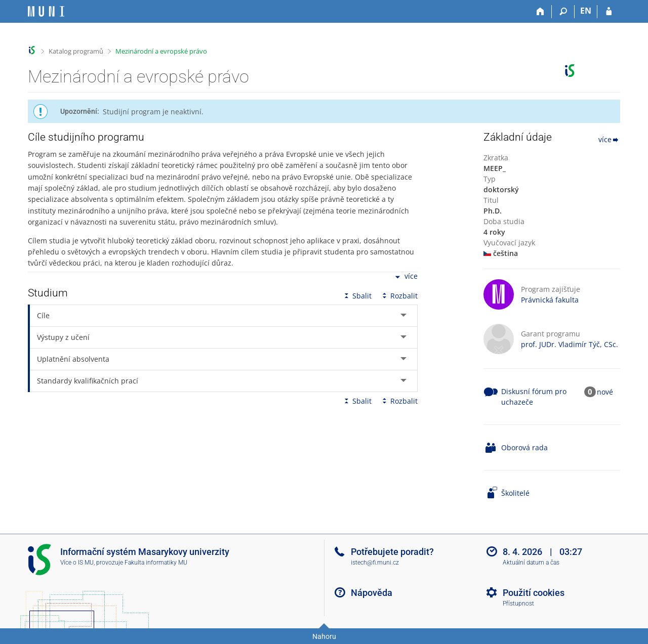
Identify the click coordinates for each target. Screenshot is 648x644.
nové (605, 392)
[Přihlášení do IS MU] (609, 12)
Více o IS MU (77, 563)
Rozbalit (399, 296)
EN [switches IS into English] (586, 11)
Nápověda (372, 593)
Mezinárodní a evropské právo (161, 51)
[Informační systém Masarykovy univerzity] (46, 11)
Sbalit (357, 296)
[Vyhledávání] (563, 12)
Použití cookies (534, 593)
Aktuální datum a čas (531, 563)
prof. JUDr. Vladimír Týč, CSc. (570, 344)
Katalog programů (76, 51)
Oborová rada (524, 447)
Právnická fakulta (550, 300)
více (406, 277)
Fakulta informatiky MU (156, 563)
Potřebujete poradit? (392, 552)
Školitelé (515, 493)
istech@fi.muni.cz (375, 563)
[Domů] (540, 12)
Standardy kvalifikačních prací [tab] (88, 381)
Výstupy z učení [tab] (63, 337)
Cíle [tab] (43, 315)
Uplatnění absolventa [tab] (73, 359)
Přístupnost (518, 604)
